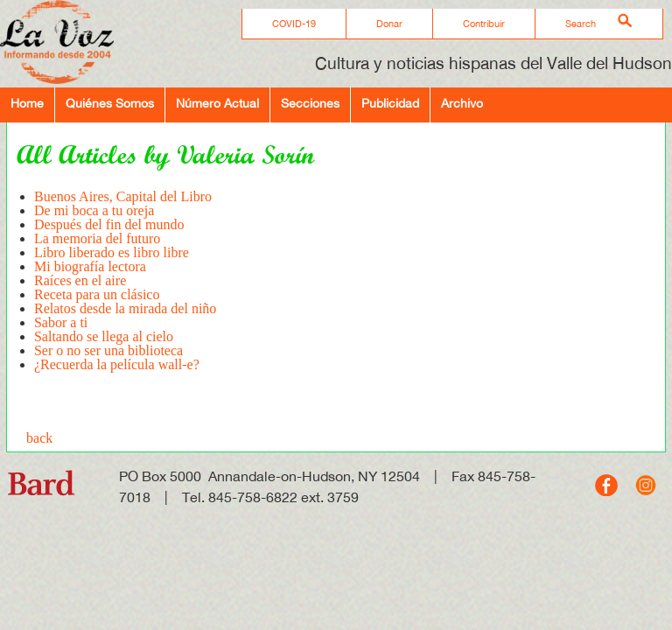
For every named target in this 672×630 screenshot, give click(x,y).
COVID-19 (294, 24)
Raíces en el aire (80, 280)
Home (27, 103)
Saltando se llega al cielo (104, 336)
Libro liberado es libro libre (112, 252)
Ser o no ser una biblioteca (108, 350)
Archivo (462, 103)
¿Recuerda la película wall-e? (117, 364)
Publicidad (390, 103)
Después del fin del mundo (109, 224)
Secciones (310, 103)
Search (581, 24)
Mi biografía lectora (90, 266)
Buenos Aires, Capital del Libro (123, 196)
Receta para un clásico (97, 294)
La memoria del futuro (97, 238)
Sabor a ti (61, 322)
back (39, 438)
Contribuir (484, 24)
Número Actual (217, 103)
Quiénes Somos (110, 103)
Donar (389, 24)
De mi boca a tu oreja (94, 210)
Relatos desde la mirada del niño (125, 308)
